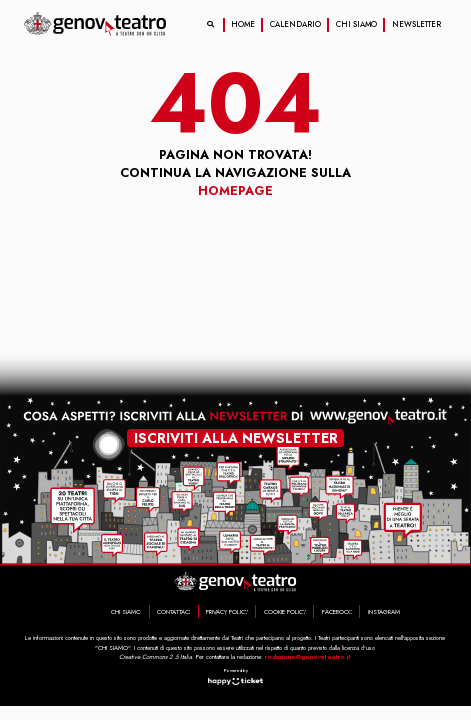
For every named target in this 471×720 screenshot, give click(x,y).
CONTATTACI (173, 611)
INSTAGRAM (384, 611)
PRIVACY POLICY (227, 611)
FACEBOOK (337, 611)
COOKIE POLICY (285, 611)
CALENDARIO (295, 24)
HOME (243, 24)
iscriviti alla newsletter (236, 438)
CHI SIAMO (356, 24)
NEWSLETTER (416, 24)
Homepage (235, 191)
